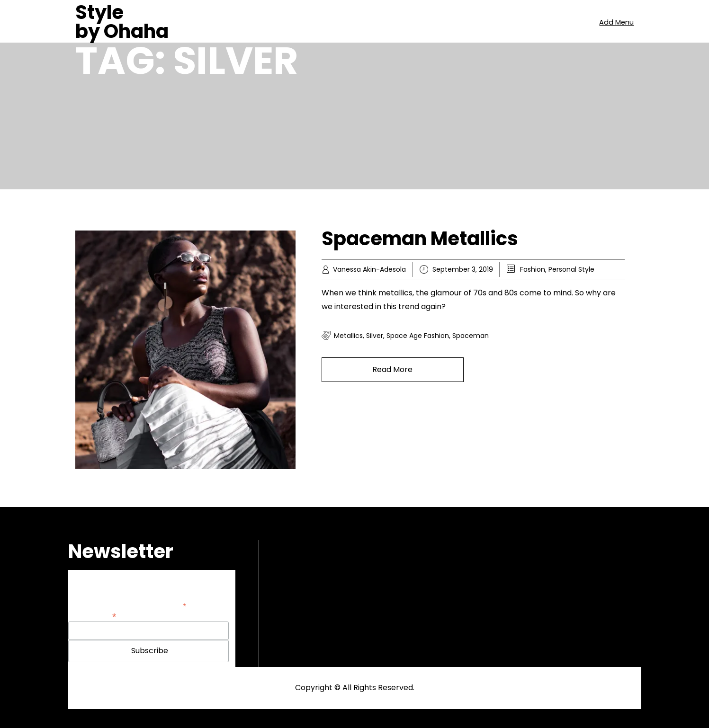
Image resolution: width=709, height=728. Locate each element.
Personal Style (571, 269)
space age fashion (418, 336)
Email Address (92, 616)
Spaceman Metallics (420, 239)
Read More (392, 369)
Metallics (348, 336)
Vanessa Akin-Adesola (369, 269)
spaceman (471, 336)
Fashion (533, 269)
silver (375, 336)
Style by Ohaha (122, 22)
